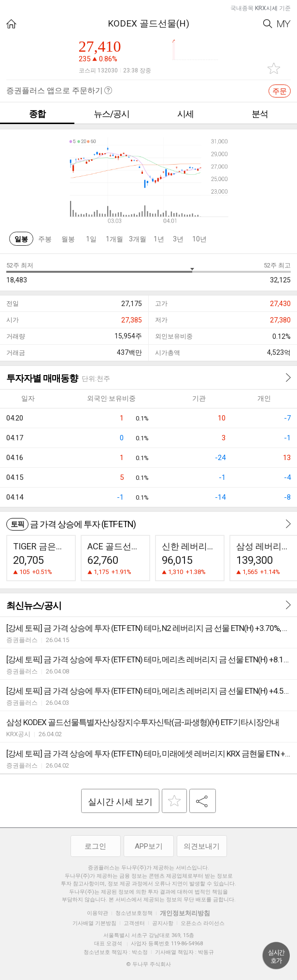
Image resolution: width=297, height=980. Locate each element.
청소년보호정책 (134, 913)
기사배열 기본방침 (94, 923)
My (284, 24)
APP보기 (149, 846)
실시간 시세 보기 (120, 802)
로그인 (95, 846)
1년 (159, 239)
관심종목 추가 (274, 68)
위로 (276, 956)
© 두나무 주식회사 (148, 964)
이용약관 (98, 913)
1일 (91, 239)
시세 (185, 114)
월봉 (68, 239)
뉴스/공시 (112, 114)
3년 (178, 239)
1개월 (114, 239)
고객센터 (134, 923)
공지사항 (163, 923)
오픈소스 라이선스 (203, 923)
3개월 (138, 239)
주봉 (45, 239)
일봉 (21, 239)
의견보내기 (202, 846)
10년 (199, 239)
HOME (11, 24)
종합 (37, 114)
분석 (260, 114)
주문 (280, 91)
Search (268, 24)
